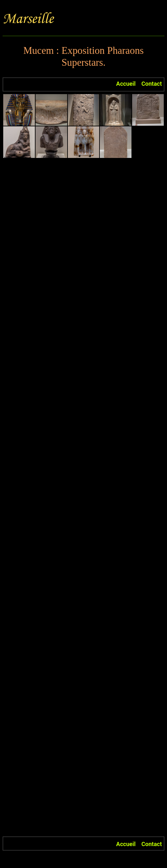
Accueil (126, 84)
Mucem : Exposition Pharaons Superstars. (83, 57)
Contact (152, 84)
